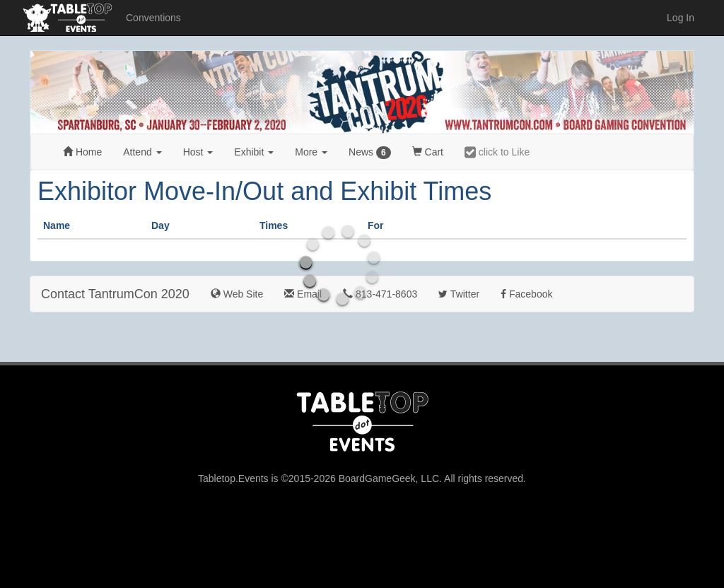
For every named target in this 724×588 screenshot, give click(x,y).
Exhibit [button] (254, 152)
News (370, 153)
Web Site (237, 294)
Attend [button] (142, 152)
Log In (681, 18)
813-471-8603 (380, 294)
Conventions (153, 18)
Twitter (459, 294)
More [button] (311, 152)
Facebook (526, 294)
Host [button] (198, 152)
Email (303, 294)
